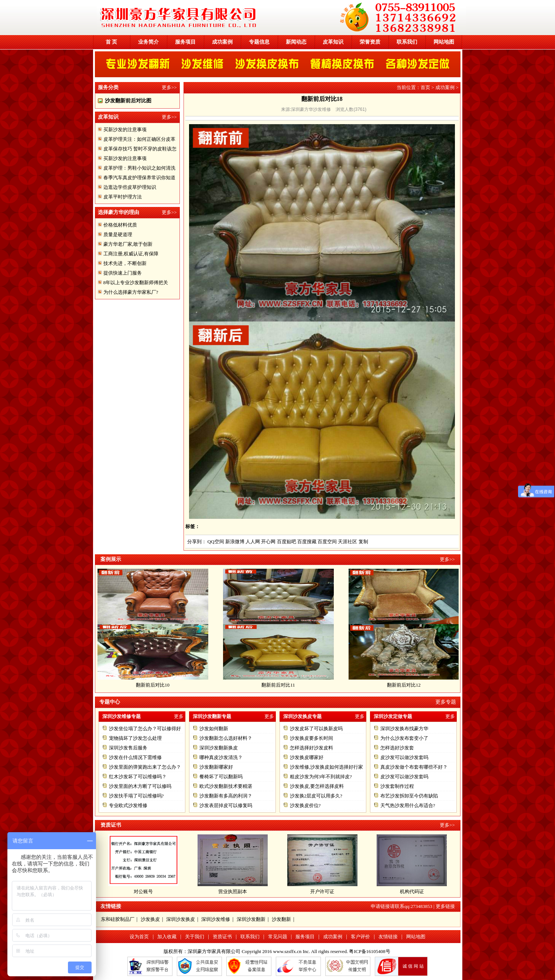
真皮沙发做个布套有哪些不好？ (414, 767)
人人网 (253, 542)
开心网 (268, 542)
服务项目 (185, 42)
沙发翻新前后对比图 (128, 101)
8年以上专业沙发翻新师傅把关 (136, 283)
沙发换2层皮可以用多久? (316, 796)
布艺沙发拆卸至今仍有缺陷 (409, 796)
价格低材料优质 (120, 225)
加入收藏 (167, 937)
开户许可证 (322, 891)
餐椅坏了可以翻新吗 (221, 777)
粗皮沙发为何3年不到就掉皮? (321, 777)
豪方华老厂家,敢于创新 (128, 244)
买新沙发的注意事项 (125, 130)
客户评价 (360, 937)
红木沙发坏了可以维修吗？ (138, 777)
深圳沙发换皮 (181, 919)
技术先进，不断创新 (125, 263)
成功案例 (222, 42)
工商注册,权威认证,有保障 (131, 254)
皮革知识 (333, 42)
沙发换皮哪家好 (307, 757)
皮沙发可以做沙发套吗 (404, 757)
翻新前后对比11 (281, 685)
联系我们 (407, 42)
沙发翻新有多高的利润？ (226, 796)
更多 (179, 716)
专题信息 (259, 42)
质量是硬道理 (118, 234)
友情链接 (388, 937)
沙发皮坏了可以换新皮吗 (316, 729)
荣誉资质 (370, 42)
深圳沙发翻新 (251, 919)
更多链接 (445, 906)
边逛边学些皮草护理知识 (130, 187)
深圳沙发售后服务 (128, 748)
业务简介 (148, 42)
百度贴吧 (287, 542)
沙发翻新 (281, 919)
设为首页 (139, 937)
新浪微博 (235, 542)
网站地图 (444, 42)
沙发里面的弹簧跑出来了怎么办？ (145, 767)
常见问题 (278, 937)
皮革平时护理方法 (123, 197)
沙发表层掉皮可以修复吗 (226, 805)
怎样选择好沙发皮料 (311, 748)
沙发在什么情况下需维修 (135, 757)
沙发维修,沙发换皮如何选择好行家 (326, 767)
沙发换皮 (150, 919)
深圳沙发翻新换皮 (219, 748)
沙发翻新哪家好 (216, 767)
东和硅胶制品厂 (118, 919)
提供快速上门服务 (123, 273)
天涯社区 (347, 542)
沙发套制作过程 (397, 786)
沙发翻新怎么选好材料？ (226, 738)
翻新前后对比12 (407, 685)
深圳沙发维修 (216, 919)
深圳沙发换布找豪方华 (404, 729)
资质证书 (222, 937)
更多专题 (446, 702)
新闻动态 (296, 42)
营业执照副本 (233, 891)
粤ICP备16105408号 (369, 951)
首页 (425, 87)
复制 (363, 542)
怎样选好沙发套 (397, 748)
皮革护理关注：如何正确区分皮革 (139, 139)
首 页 (112, 42)
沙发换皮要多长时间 (311, 738)
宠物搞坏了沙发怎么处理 (135, 738)
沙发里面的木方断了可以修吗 (140, 786)
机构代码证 (412, 891)
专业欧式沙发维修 (128, 805)
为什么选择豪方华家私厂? (131, 292)
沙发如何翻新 (214, 729)
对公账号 (143, 891)
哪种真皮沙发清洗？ (221, 757)
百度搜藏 (307, 542)
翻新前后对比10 (156, 685)
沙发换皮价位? (305, 805)
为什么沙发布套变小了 (404, 738)
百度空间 (327, 542)
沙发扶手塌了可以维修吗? (136, 796)
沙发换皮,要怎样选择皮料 (317, 786)
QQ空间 (216, 542)
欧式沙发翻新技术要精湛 (226, 786)
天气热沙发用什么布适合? (408, 805)
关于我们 (195, 937)
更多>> (169, 87)
